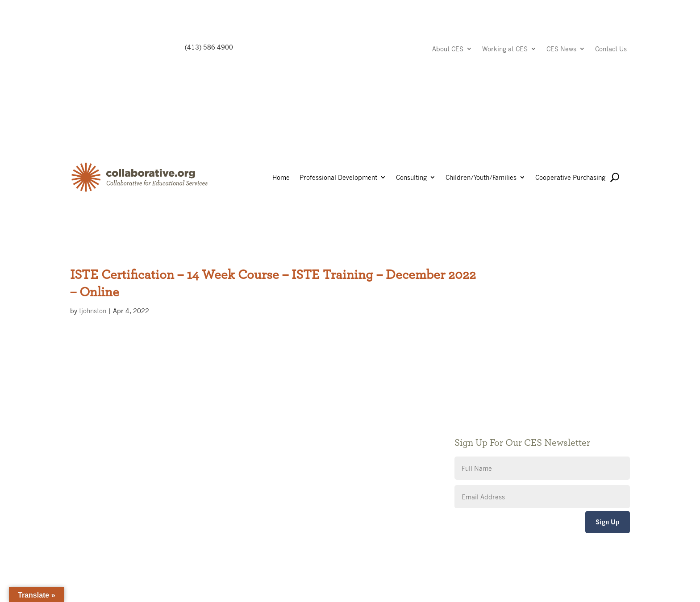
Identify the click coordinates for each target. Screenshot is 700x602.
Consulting (411, 178)
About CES (448, 49)
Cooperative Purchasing (570, 178)
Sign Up (608, 522)
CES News (561, 49)
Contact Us (611, 49)
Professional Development (338, 178)
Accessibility (280, 450)
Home (281, 178)
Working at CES (505, 49)
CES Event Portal (287, 464)
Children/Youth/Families (481, 178)
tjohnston (93, 311)
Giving (271, 424)
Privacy (273, 437)
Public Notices (283, 410)
